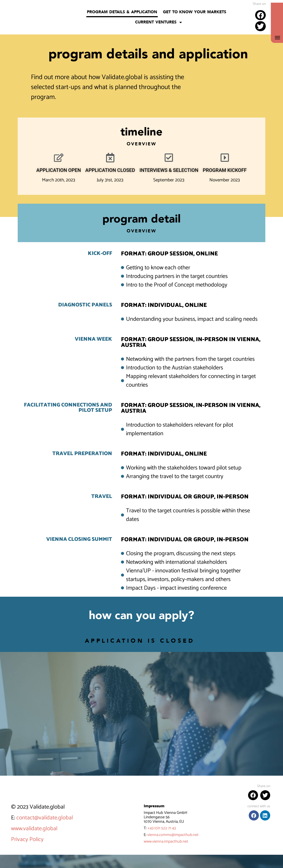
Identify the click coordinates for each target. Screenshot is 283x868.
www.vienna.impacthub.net (166, 841)
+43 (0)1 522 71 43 (162, 828)
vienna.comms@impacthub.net (173, 835)
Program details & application (122, 12)
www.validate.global (34, 829)
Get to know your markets (195, 12)
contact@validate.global (45, 818)
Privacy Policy (27, 839)
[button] (260, 15)
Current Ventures (159, 22)
